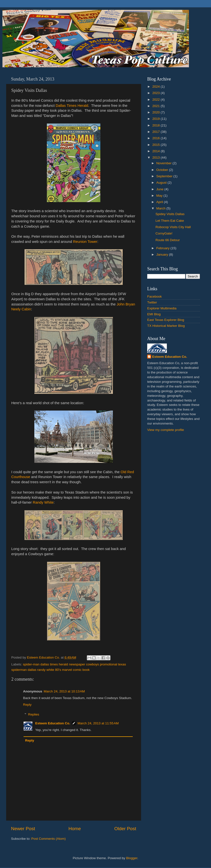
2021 (157, 106)
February (163, 248)
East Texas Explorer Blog (166, 320)
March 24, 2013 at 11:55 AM (98, 723)
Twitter (152, 302)
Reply (27, 705)
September (165, 176)
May (160, 196)
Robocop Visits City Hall (173, 227)
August (162, 183)
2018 (157, 125)
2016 (157, 138)
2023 (157, 93)
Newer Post (23, 829)
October (163, 170)
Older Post (125, 829)
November (164, 163)
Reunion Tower (85, 242)
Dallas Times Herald (72, 106)
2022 (157, 100)
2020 (157, 112)
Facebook (154, 296)
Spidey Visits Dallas (170, 214)
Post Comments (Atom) (49, 839)
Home (75, 829)
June (160, 189)
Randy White (43, 502)
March (161, 208)
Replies (34, 714)
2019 (157, 119)
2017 (157, 132)
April (160, 202)
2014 (157, 151)
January (163, 255)
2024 (157, 87)
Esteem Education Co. (53, 723)
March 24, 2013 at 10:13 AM (64, 691)
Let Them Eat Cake (170, 221)
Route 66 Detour (168, 240)
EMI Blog (154, 314)
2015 (157, 145)
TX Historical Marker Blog (166, 326)
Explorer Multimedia (162, 308)
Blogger (132, 858)
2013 (157, 158)
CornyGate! (164, 233)
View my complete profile (166, 430)
